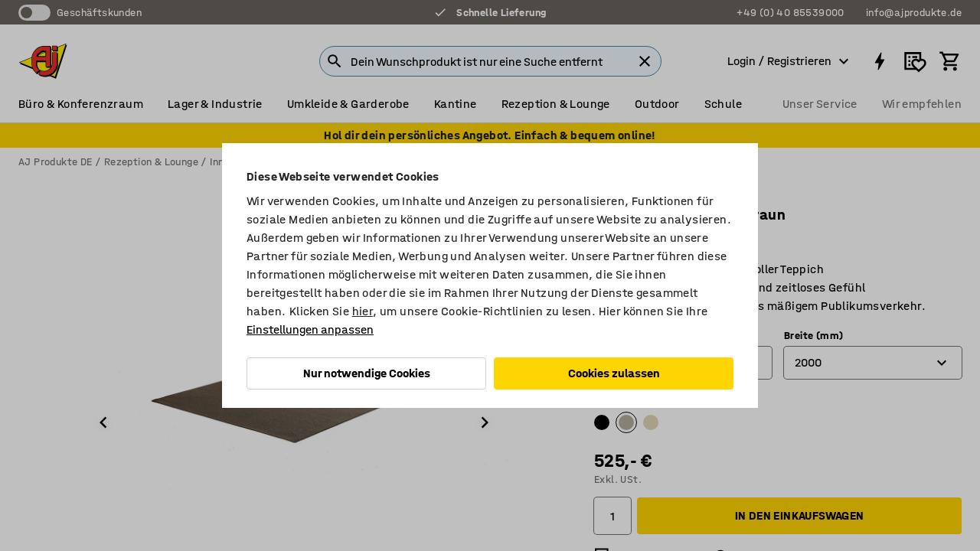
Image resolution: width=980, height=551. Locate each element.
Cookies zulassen (614, 373)
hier (363, 311)
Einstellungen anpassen (310, 329)
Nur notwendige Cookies (367, 373)
